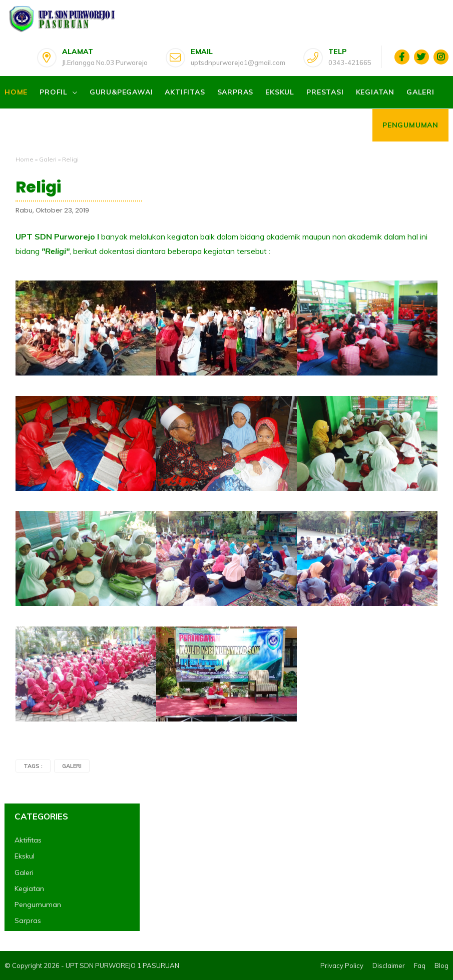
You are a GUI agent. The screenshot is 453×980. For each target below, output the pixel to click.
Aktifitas (185, 92)
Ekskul (280, 92)
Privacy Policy (342, 965)
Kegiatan (375, 92)
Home (16, 92)
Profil (54, 92)
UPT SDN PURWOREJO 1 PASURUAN (122, 965)
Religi (38, 187)
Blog (441, 965)
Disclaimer (389, 965)
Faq (420, 965)
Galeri (420, 92)
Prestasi (325, 92)
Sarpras (236, 92)
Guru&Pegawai (121, 92)
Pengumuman (410, 125)
